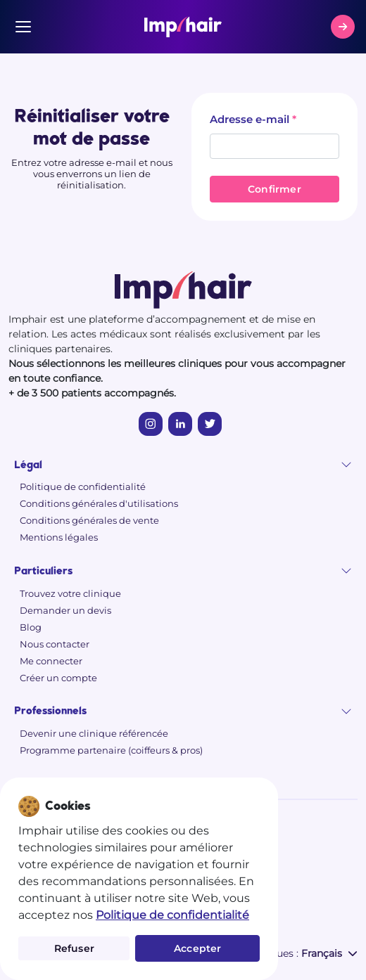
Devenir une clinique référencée (94, 733)
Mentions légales (59, 537)
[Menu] (23, 27)
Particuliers (43, 571)
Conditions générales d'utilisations (99, 503)
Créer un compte (58, 678)
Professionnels (50, 711)
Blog (31, 627)
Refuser (74, 948)
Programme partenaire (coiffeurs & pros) (111, 750)
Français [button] (329, 953)
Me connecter (51, 661)
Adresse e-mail (250, 119)
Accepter (198, 948)
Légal (28, 465)
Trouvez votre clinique (70, 593)
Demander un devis (65, 610)
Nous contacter (55, 644)
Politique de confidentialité (83, 486)
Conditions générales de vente (89, 520)
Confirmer (274, 189)
